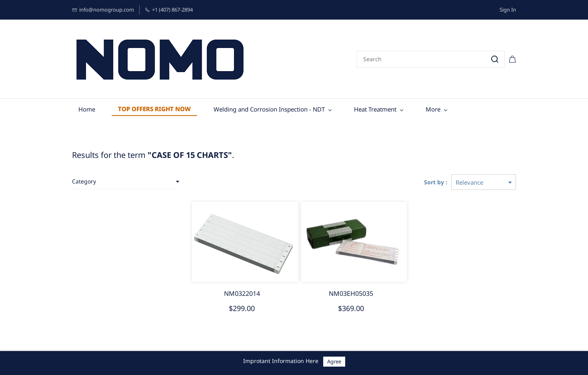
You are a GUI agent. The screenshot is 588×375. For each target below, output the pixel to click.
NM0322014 (242, 293)
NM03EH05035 (351, 293)
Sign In (508, 10)
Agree (334, 361)
